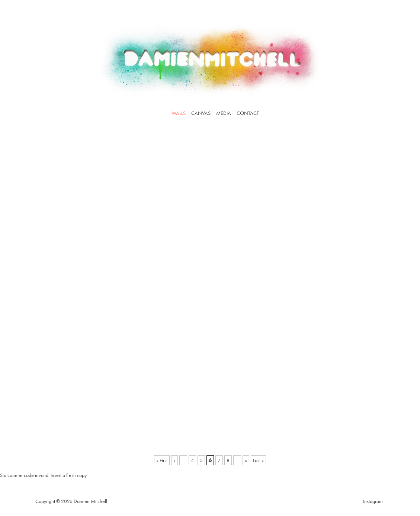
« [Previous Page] (174, 460)
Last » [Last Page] (258, 460)
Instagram (373, 501)
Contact (248, 113)
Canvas (201, 113)
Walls (179, 113)
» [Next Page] (246, 460)
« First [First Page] (162, 460)
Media (224, 113)
